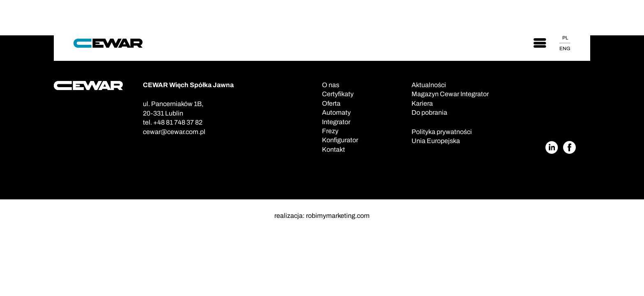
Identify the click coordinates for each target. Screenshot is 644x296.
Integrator (336, 122)
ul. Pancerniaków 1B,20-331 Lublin (173, 108)
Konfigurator (340, 140)
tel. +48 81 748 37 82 (173, 122)
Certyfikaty (338, 94)
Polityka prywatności (442, 132)
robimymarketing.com (338, 216)
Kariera (422, 103)
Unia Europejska (436, 141)
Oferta (331, 103)
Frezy (330, 131)
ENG (565, 49)
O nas (331, 85)
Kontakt (333, 149)
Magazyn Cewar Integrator (450, 94)
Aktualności (429, 85)
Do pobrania (429, 112)
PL (565, 38)
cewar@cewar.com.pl (174, 132)
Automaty (336, 112)
